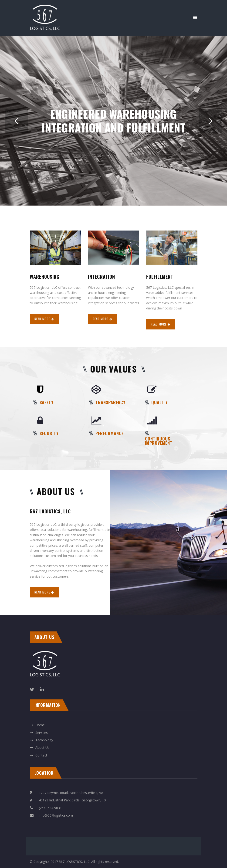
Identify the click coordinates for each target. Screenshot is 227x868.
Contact (41, 755)
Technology (44, 740)
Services (42, 733)
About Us (42, 748)
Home (40, 725)
